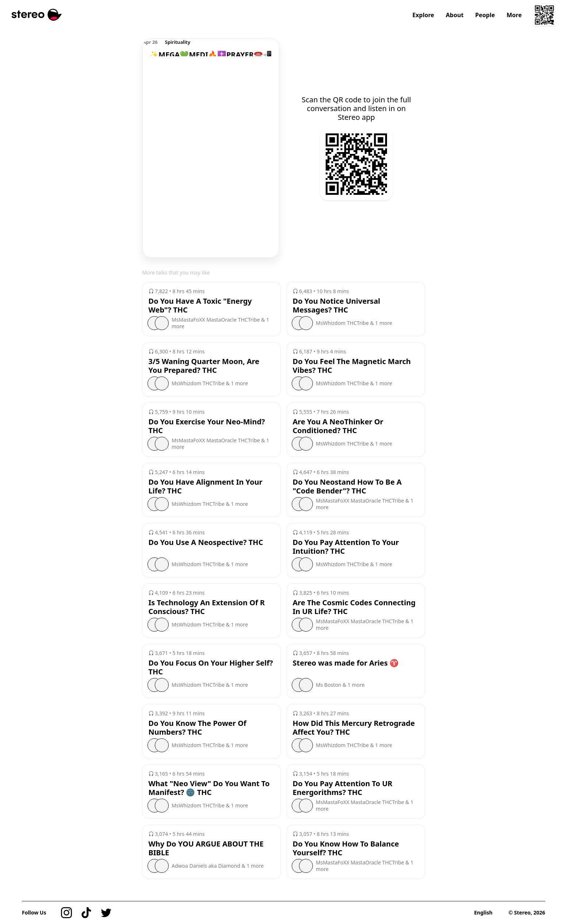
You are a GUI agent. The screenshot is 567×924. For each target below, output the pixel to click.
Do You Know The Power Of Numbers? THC (198, 728)
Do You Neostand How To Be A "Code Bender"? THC (347, 486)
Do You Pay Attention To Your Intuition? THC (346, 547)
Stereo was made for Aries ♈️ (346, 663)
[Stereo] (37, 15)
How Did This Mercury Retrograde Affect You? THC (354, 728)
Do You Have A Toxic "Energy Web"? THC (200, 306)
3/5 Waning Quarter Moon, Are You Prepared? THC (204, 366)
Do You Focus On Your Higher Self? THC (211, 667)
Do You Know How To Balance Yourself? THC (346, 848)
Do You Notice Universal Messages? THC (337, 306)
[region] (211, 48)
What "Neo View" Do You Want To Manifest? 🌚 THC (209, 788)
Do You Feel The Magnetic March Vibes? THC (352, 366)
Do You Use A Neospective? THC (206, 542)
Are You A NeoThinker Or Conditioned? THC (338, 426)
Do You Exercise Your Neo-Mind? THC (207, 426)
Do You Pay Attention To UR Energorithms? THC (343, 788)
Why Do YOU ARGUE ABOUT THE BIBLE (206, 848)
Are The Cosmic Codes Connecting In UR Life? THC (354, 607)
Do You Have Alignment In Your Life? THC (206, 486)
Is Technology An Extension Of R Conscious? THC (207, 607)
